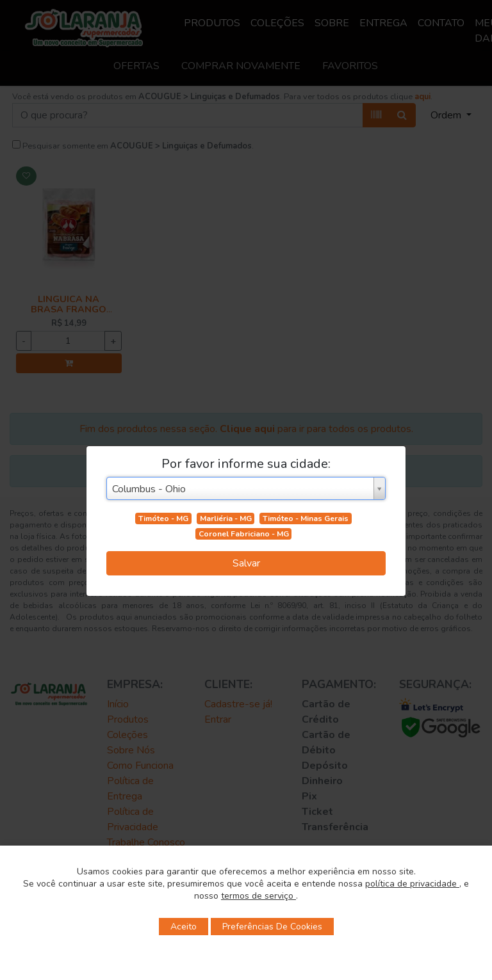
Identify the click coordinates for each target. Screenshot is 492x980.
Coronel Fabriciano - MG (244, 534)
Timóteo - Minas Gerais (306, 518)
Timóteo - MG (163, 518)
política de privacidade (412, 884)
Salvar (246, 563)
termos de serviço (258, 896)
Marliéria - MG (226, 518)
